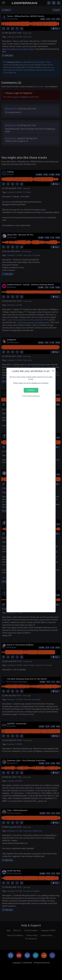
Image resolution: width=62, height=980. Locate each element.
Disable (31, 390)
